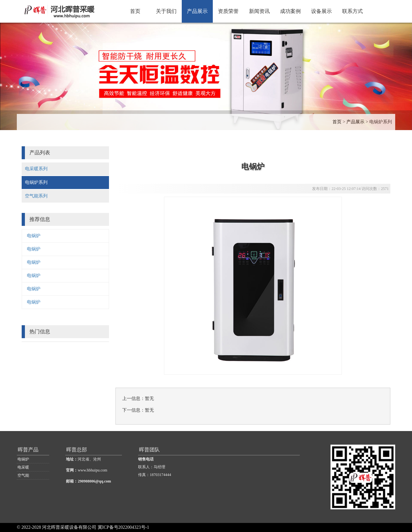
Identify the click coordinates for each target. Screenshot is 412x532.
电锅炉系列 (381, 122)
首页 (135, 11)
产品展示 (197, 11)
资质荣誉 (228, 11)
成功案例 (290, 11)
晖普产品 (28, 450)
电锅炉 (34, 236)
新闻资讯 (259, 11)
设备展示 (321, 11)
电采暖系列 (36, 169)
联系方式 (352, 11)
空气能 (23, 475)
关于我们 (166, 11)
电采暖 (23, 467)
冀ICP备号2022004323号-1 (123, 527)
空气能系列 (36, 196)
